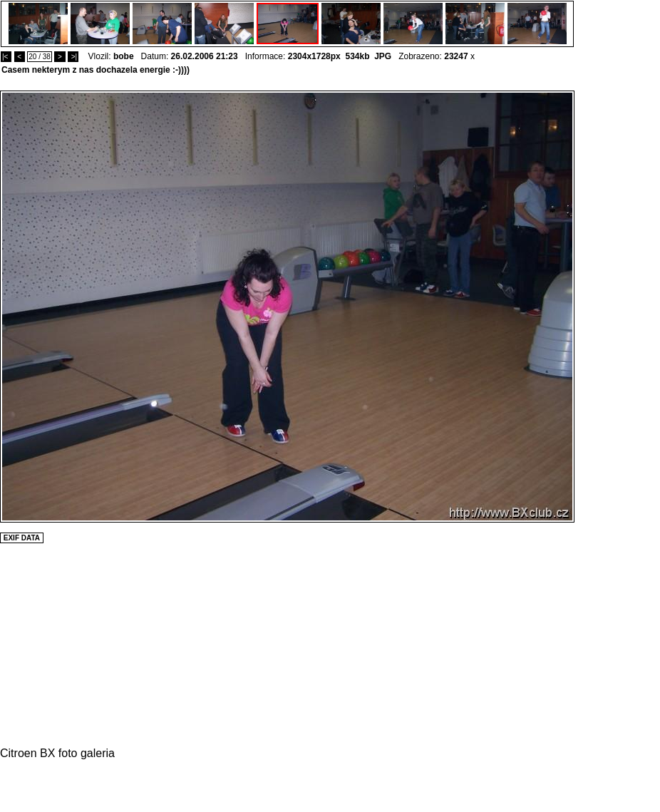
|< (6, 57)
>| (73, 57)
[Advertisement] (617, 304)
